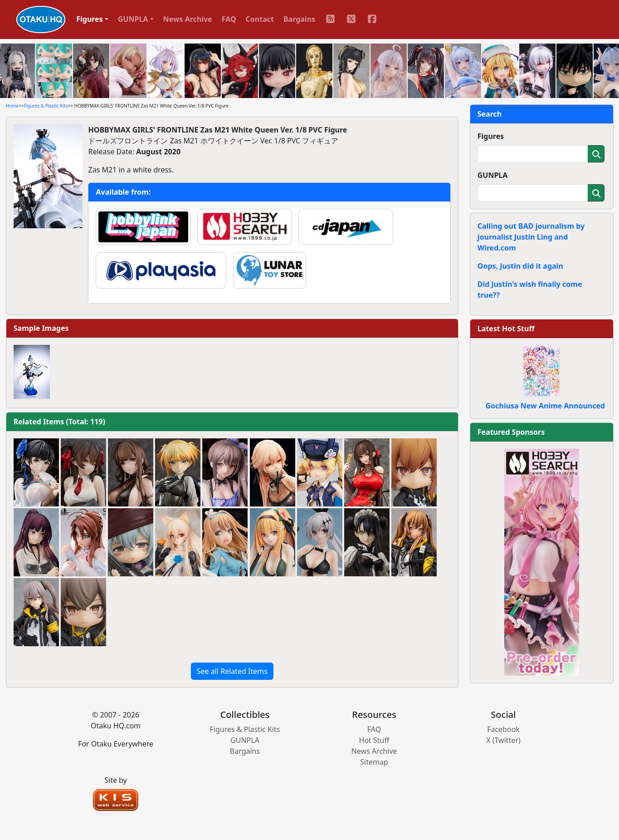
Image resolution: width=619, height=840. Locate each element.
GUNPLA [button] (133, 19)
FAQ (229, 19)
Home (12, 106)
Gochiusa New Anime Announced (545, 406)
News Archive (188, 19)
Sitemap (374, 762)
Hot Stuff (374, 740)
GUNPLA (493, 175)
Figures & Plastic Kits (46, 106)
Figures (491, 136)
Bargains (299, 19)
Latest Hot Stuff (506, 329)
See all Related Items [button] (232, 671)
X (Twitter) (503, 740)
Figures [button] (90, 19)
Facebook (503, 729)
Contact (260, 19)
